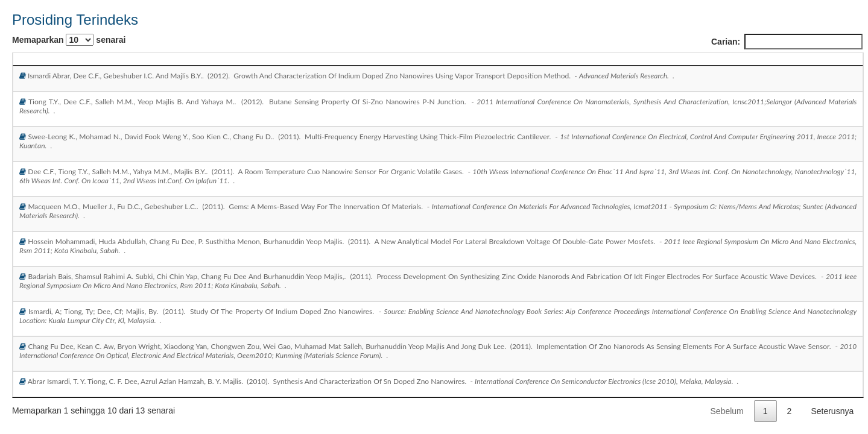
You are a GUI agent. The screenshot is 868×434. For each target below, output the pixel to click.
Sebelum (727, 411)
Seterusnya (832, 411)
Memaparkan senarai (69, 40)
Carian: (787, 42)
